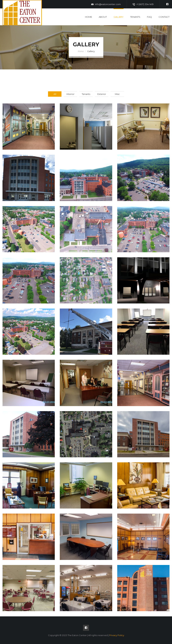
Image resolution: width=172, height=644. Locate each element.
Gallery (119, 17)
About (103, 17)
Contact (164, 17)
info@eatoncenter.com (106, 4)
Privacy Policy (117, 635)
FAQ (149, 17)
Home (89, 17)
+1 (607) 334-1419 (143, 4)
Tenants (135, 17)
